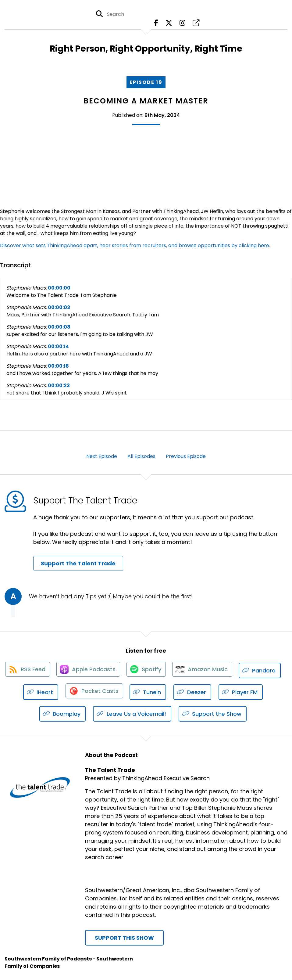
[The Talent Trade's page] (196, 24)
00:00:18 (58, 366)
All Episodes (141, 456)
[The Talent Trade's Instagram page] (182, 24)
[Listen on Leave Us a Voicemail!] (158, 714)
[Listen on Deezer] (244, 692)
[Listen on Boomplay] (89, 714)
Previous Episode (186, 456)
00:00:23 (59, 386)
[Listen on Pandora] (45, 692)
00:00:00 (59, 288)
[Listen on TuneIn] (199, 692)
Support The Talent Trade (78, 563)
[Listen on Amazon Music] (229, 671)
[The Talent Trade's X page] (169, 24)
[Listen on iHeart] (91, 692)
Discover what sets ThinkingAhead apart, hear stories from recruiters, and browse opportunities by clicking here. (135, 245)
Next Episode (102, 456)
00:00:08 (59, 327)
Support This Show (124, 938)
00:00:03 (59, 307)
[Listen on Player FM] (36, 714)
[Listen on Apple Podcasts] (112, 671)
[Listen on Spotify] (171, 670)
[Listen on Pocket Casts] (145, 692)
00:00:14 (58, 346)
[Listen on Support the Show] (239, 714)
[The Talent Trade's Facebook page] (156, 24)
